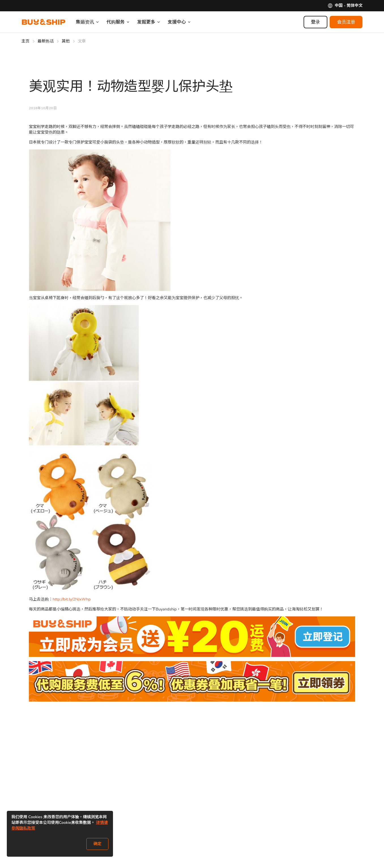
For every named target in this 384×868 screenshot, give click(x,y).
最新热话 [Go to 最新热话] (46, 41)
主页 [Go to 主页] (26, 41)
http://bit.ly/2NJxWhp (72, 599)
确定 (97, 844)
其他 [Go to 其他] (66, 41)
